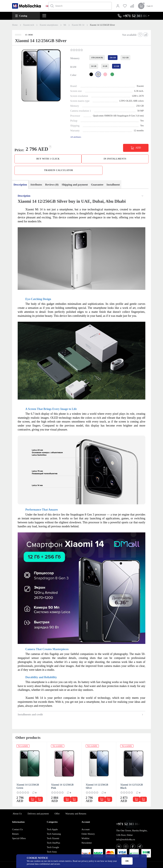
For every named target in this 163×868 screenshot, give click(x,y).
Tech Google (53, 847)
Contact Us (17, 829)
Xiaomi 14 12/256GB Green (28, 786)
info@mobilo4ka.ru (126, 839)
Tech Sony (52, 852)
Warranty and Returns (76, 814)
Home (15, 25)
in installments (115, 159)
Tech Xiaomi (53, 838)
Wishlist (85, 838)
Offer (57, 814)
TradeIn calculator (59, 170)
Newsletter (87, 843)
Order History (88, 834)
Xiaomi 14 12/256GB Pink (62, 786)
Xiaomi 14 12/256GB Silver (97, 786)
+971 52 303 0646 (129, 824)
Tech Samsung (54, 834)
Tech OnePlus (53, 843)
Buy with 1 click (48, 159)
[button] (41, 76)
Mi (65, 25)
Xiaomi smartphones (49, 25)
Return (15, 834)
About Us (17, 814)
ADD (138, 148)
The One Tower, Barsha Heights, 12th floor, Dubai (132, 833)
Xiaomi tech (29, 25)
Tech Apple (52, 829)
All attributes (76, 137)
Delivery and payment (38, 814)
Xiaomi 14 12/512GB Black (132, 786)
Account (86, 829)
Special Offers (19, 838)
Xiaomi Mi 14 (78, 25)
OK (127, 861)
